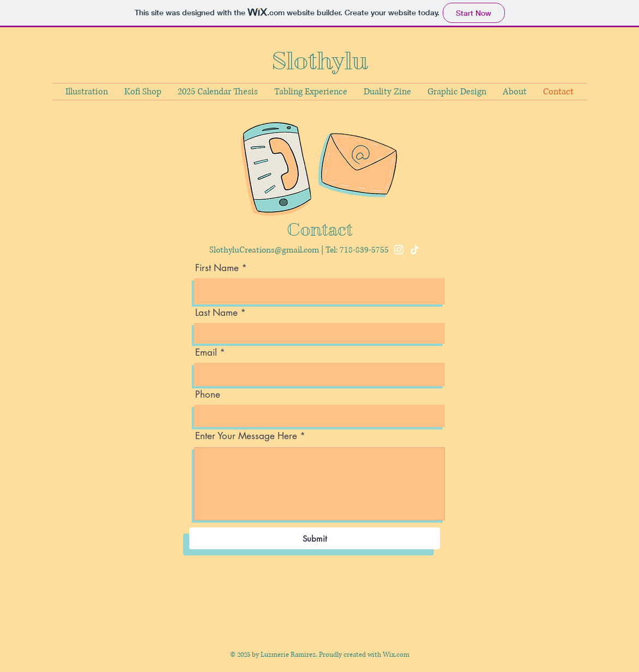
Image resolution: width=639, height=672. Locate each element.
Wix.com (396, 655)
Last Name (216, 313)
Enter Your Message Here (246, 436)
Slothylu (320, 61)
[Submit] (315, 538)
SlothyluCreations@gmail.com (264, 250)
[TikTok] (415, 250)
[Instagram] (399, 250)
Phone (208, 395)
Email (206, 353)
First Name (217, 268)
